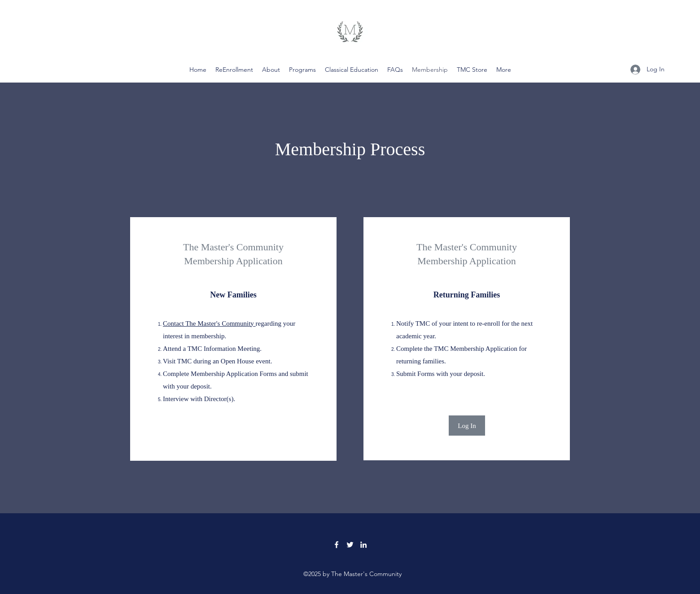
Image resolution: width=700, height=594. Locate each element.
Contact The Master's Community (209, 323)
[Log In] (467, 426)
